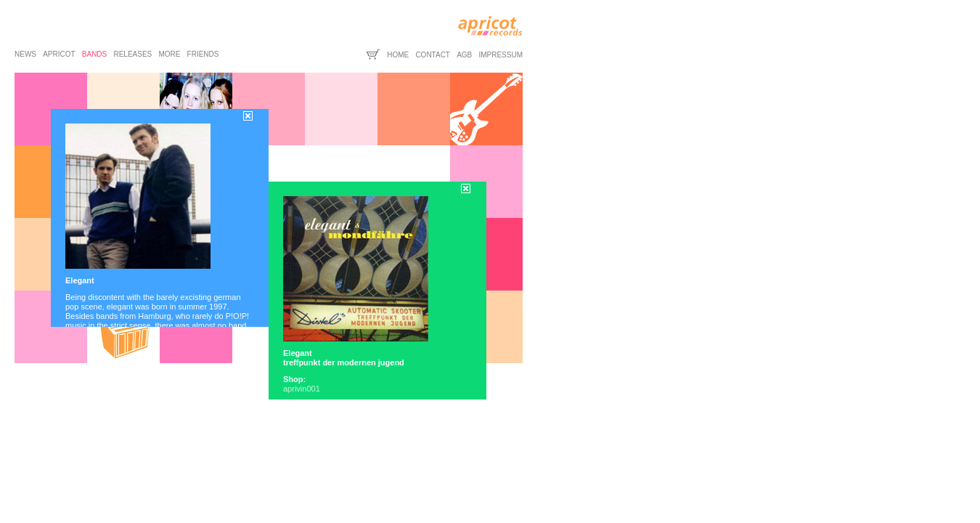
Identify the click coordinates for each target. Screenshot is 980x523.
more (169, 54)
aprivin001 (302, 389)
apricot (59, 54)
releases (132, 54)
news (25, 54)
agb (464, 55)
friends (203, 54)
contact (433, 55)
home (398, 55)
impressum (501, 55)
